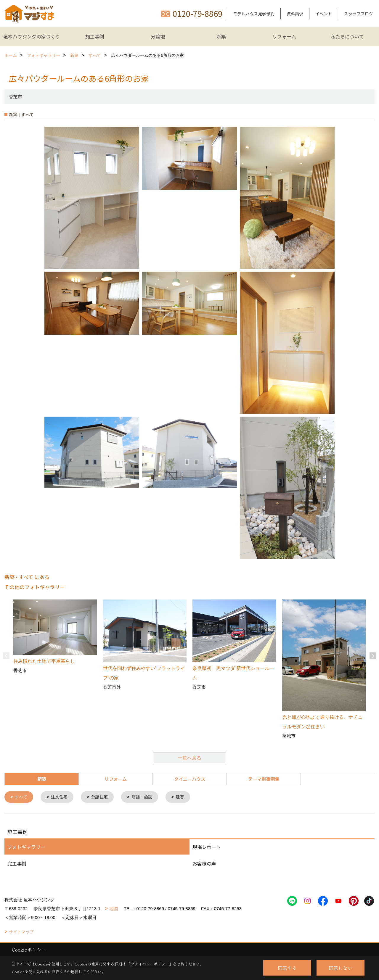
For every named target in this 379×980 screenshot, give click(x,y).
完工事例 (17, 864)
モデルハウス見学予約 (254, 14)
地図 (114, 909)
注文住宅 (61, 797)
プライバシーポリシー (150, 964)
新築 (221, 36)
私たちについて (347, 36)
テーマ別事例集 (264, 779)
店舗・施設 (147, 797)
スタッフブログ (359, 14)
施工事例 (95, 36)
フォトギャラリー (26, 847)
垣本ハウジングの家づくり (32, 36)
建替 (187, 797)
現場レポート (207, 847)
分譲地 (158, 36)
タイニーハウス (190, 779)
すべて (22, 797)
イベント (324, 14)
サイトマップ (21, 932)
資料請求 (295, 14)
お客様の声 (204, 864)
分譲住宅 (103, 797)
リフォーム (284, 36)
